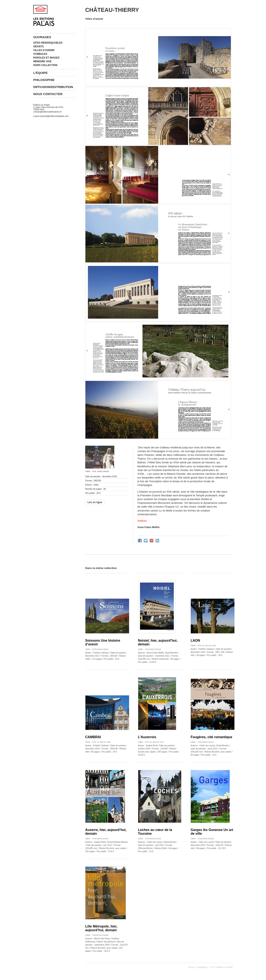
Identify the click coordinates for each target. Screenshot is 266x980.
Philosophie (44, 80)
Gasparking (202, 967)
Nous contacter (48, 94)
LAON (195, 640)
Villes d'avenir (94, 19)
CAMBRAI (93, 737)
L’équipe (40, 73)
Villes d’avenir (44, 50)
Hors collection (45, 65)
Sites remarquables (48, 43)
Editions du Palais (225, 967)
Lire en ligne (95, 502)
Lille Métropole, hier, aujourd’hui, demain (101, 928)
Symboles (40, 54)
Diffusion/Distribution (53, 87)
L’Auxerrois (147, 737)
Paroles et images (46, 58)
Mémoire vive (42, 61)
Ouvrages (42, 37)
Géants (38, 46)
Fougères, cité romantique (211, 737)
